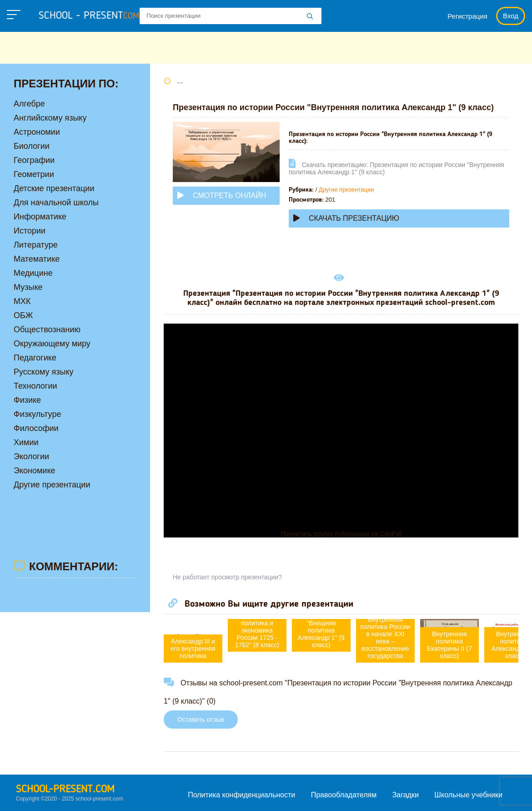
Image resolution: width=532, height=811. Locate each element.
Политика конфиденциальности (241, 795)
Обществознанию (47, 329)
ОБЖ (23, 315)
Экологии (31, 456)
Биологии (32, 146)
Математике (37, 259)
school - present (89, 16)
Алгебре (29, 104)
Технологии (35, 386)
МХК (22, 301)
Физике (27, 400)
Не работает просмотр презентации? (227, 577)
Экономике (35, 471)
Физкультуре (37, 414)
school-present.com (65, 790)
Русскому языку (43, 372)
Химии (26, 442)
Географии (34, 160)
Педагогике (35, 358)
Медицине (33, 273)
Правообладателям (344, 795)
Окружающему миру (52, 344)
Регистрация (467, 16)
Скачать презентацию (346, 218)
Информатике (40, 217)
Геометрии (34, 174)
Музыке (28, 287)
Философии (36, 428)
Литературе (36, 245)
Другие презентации (346, 190)
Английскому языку (50, 118)
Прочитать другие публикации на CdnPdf (341, 534)
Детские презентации (54, 188)
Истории (30, 231)
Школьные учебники (468, 795)
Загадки (406, 795)
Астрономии (37, 132)
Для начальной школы (56, 203)
